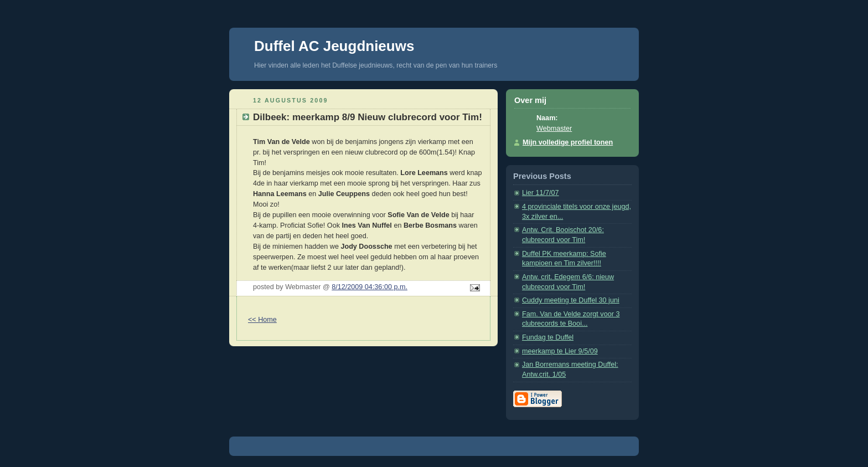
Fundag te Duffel (548, 337)
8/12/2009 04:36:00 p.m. (370, 287)
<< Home (262, 320)
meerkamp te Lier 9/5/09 (560, 351)
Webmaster (554, 129)
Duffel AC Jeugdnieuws (334, 46)
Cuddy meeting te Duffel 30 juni (571, 300)
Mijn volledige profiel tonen (568, 142)
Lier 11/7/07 (541, 193)
